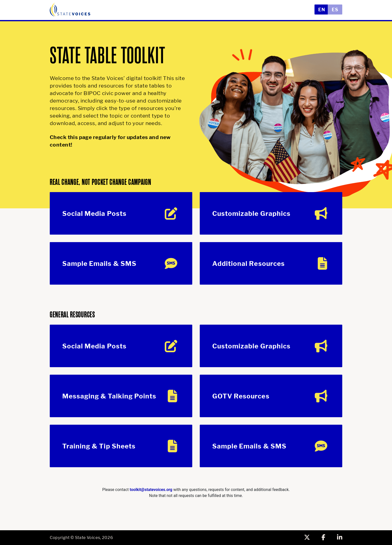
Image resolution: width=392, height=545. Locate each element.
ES (335, 10)
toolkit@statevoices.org (151, 490)
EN (322, 10)
